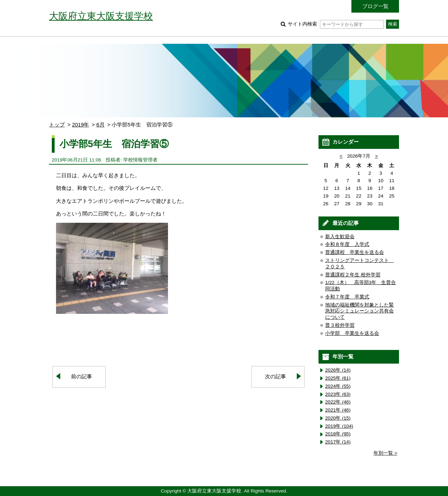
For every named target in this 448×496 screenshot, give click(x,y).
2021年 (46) (338, 410)
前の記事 (82, 376)
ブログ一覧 (375, 6)
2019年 (81, 125)
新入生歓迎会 (340, 237)
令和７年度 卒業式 (347, 297)
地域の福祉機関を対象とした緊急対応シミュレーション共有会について (359, 311)
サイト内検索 (335, 24)
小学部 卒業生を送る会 (352, 333)
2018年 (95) (338, 434)
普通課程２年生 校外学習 (353, 275)
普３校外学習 (340, 325)
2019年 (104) (339, 426)
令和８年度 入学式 (347, 244)
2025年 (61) (338, 378)
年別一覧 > (385, 453)
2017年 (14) (338, 442)
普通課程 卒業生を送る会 (355, 252)
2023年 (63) (338, 394)
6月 (100, 125)
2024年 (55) (338, 386)
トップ (57, 125)
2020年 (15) (338, 418)
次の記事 (275, 376)
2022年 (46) (338, 402)
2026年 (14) (338, 370)
